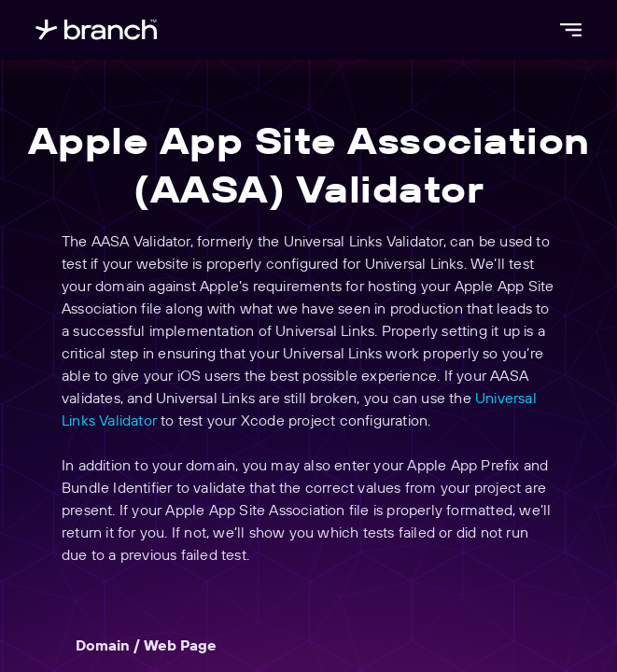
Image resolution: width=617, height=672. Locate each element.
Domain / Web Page (146, 645)
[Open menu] (570, 30)
